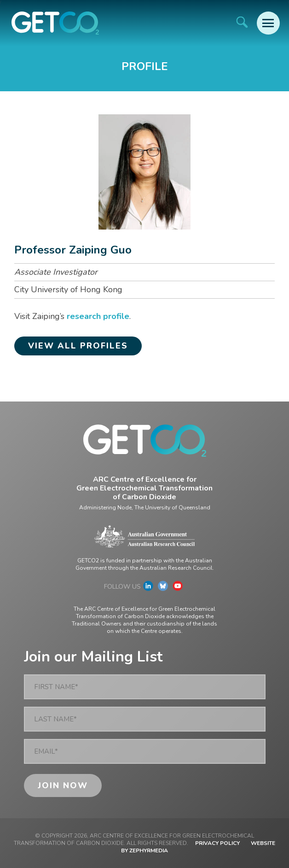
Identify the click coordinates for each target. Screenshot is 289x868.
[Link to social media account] (148, 588)
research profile (98, 316)
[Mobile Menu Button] (268, 23)
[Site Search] (242, 22)
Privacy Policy (217, 843)
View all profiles (78, 346)
